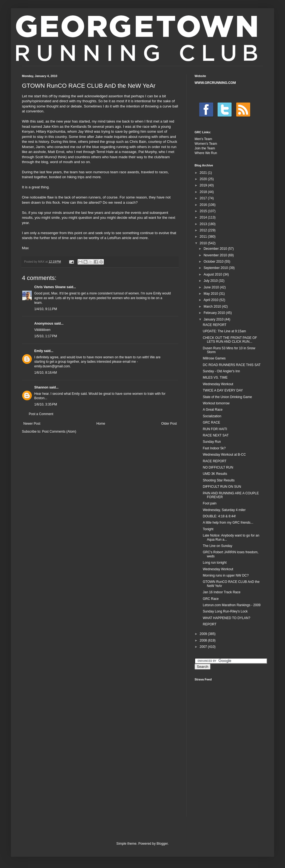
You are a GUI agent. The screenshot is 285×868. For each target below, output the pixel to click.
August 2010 (213, 274)
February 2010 (215, 313)
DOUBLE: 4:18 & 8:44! (219, 516)
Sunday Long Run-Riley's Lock (225, 611)
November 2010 (216, 255)
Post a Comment (41, 414)
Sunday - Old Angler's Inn (221, 371)
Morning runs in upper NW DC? (226, 575)
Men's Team (203, 139)
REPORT (210, 624)
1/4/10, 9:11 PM (46, 309)
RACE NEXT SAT (216, 435)
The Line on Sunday (217, 546)
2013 (204, 224)
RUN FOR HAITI (215, 429)
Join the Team (205, 148)
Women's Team (206, 144)
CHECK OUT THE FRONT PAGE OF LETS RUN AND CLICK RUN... (230, 340)
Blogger (162, 844)
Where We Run (206, 153)
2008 (204, 640)
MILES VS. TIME (215, 378)
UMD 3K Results (215, 474)
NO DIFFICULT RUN (218, 467)
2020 (204, 179)
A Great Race (213, 410)
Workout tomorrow (216, 403)
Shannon (41, 387)
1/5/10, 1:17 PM (46, 336)
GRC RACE (211, 422)
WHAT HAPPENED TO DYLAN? (226, 618)
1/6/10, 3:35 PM (46, 404)
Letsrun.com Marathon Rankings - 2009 (232, 605)
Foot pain (210, 503)
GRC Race (211, 599)
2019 (204, 185)
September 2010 (216, 268)
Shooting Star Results (219, 480)
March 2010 (213, 307)
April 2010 (211, 300)
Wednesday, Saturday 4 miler (224, 510)
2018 (204, 192)
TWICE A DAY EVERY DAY (223, 390)
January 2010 (214, 319)
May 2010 (211, 294)
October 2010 (214, 262)
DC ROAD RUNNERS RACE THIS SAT (232, 365)
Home (101, 424)
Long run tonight (215, 563)
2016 (204, 205)
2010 (204, 243)
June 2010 (212, 287)
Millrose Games (214, 358)
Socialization (212, 416)
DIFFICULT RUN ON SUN (222, 487)
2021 (204, 173)
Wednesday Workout (218, 384)
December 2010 (216, 249)
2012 (204, 230)
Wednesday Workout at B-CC (224, 455)
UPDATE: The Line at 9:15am (224, 331)
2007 (204, 647)
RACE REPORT (215, 325)
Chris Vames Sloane (50, 287)
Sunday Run (212, 442)
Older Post (169, 424)
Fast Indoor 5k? (214, 448)
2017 (204, 198)
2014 (204, 217)
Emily (39, 351)
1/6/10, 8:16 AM (45, 373)
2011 (204, 237)
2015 (204, 211)
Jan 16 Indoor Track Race (222, 592)
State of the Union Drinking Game (227, 397)
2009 (204, 634)
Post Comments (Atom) (59, 432)
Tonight (208, 529)
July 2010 (211, 281)
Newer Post (32, 424)
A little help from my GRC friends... (228, 523)
